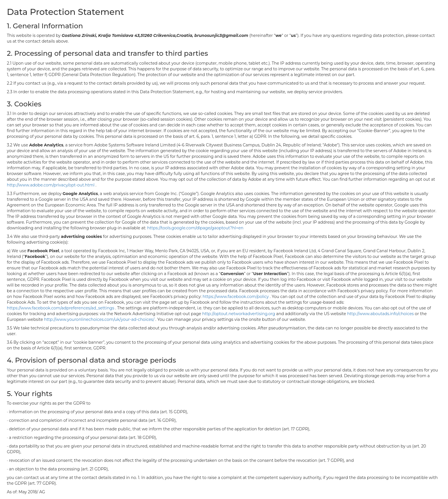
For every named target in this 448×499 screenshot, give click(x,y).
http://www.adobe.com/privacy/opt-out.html (51, 185)
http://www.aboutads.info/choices (381, 314)
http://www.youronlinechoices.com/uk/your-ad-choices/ (100, 319)
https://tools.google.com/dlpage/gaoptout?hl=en (195, 228)
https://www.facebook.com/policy (236, 297)
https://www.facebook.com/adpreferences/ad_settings (61, 308)
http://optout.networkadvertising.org (239, 314)
